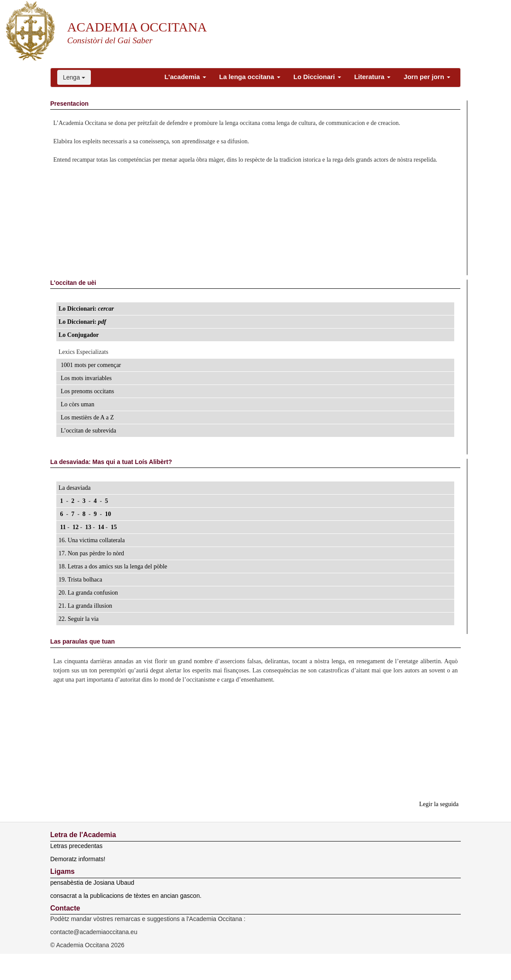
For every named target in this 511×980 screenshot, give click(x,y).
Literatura (372, 77)
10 (108, 514)
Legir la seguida (439, 804)
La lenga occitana (250, 77)
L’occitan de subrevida (88, 431)
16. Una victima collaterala (92, 540)
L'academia (185, 77)
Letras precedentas (76, 846)
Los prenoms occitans (87, 391)
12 (75, 527)
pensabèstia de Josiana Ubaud (92, 883)
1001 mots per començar (91, 365)
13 (88, 527)
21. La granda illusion (85, 606)
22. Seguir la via (79, 619)
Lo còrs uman (78, 404)
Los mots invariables (86, 378)
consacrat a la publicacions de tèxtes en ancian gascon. (126, 896)
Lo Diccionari (317, 77)
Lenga (74, 77)
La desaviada (74, 488)
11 (63, 527)
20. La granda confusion (88, 593)
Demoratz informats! (78, 859)
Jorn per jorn (427, 77)
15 (114, 527)
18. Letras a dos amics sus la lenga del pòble (113, 566)
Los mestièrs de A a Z (87, 417)
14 (101, 527)
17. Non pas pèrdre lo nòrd (91, 553)
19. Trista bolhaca (80, 580)
